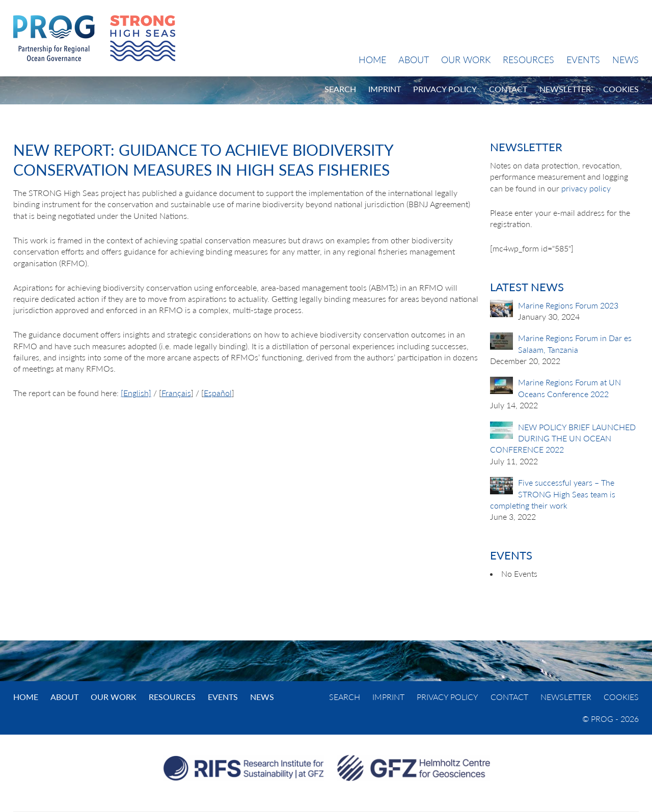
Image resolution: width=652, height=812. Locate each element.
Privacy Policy (445, 89)
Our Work (466, 60)
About (414, 60)
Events (583, 60)
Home (372, 60)
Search (340, 89)
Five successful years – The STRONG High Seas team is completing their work (553, 494)
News (626, 60)
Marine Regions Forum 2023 (568, 305)
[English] (136, 393)
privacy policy (586, 188)
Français (176, 393)
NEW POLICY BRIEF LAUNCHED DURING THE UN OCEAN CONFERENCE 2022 (563, 438)
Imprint (385, 89)
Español (218, 393)
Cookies (621, 89)
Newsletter (565, 89)
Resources (528, 60)
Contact (508, 89)
